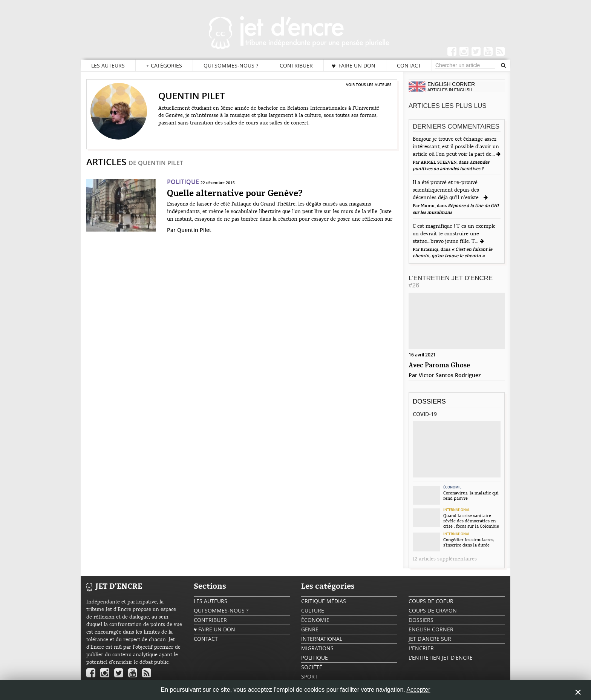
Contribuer (296, 65)
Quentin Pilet (194, 230)
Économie (452, 487)
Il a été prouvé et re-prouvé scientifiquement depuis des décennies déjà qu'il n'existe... (448, 190)
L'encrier (421, 648)
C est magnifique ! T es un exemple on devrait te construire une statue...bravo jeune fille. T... (454, 234)
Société (312, 667)
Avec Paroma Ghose (439, 366)
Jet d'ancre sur (430, 639)
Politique (183, 182)
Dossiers (429, 401)
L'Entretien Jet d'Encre (451, 282)
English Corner (431, 629)
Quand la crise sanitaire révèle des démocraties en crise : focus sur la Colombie (471, 521)
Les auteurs (108, 65)
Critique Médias (324, 601)
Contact (409, 65)
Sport (309, 676)
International (457, 510)
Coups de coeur (431, 601)
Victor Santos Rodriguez (450, 375)
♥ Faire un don (354, 66)
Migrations (317, 648)
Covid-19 (425, 414)
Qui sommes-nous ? (231, 65)
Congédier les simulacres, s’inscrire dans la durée (469, 542)
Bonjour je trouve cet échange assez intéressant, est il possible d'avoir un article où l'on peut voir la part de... (456, 147)
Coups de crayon (433, 610)
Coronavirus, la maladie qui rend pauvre (471, 496)
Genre (310, 629)
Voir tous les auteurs (369, 84)
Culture (313, 610)
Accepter (418, 690)
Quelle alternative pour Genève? (235, 194)
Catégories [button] (164, 66)
